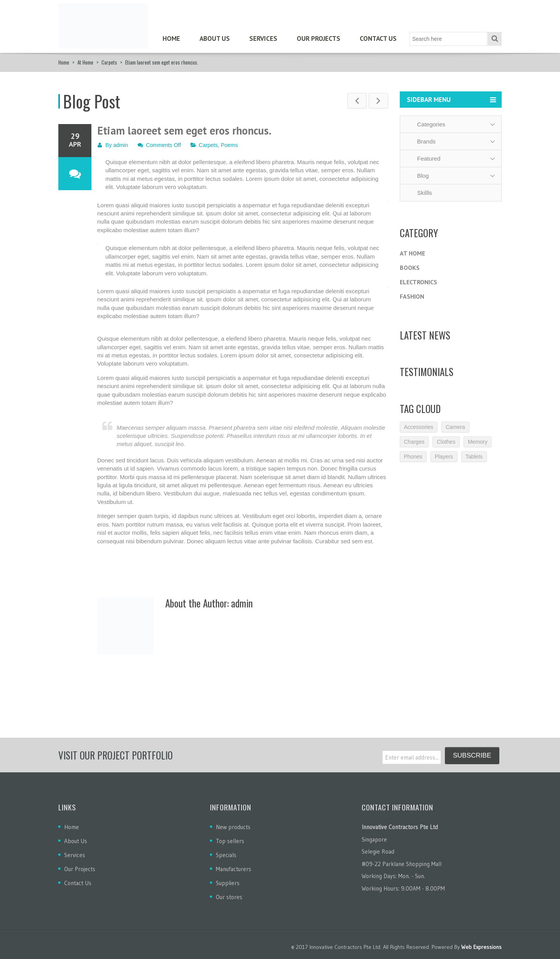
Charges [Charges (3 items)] (414, 442)
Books (410, 268)
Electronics (418, 282)
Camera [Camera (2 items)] (455, 427)
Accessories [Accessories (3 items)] (419, 427)
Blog (418, 176)
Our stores (229, 897)
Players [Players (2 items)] (444, 457)
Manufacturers (234, 869)
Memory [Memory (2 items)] (478, 442)
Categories (426, 124)
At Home (85, 62)
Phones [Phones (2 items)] (413, 457)
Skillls (420, 193)
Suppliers (228, 883)
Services (263, 38)
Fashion (412, 296)
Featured (424, 158)
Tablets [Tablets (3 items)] (474, 457)
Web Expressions (481, 947)
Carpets (109, 62)
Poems (229, 145)
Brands (422, 141)
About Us (215, 38)
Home (171, 38)
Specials (226, 855)
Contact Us (378, 38)
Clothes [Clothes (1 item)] (446, 442)
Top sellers (230, 841)
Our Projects (318, 38)
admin (121, 145)
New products (233, 827)
